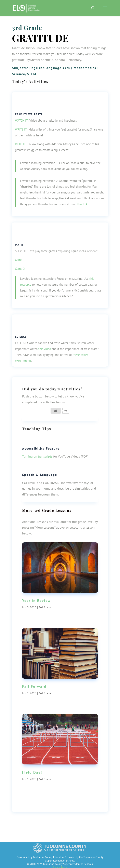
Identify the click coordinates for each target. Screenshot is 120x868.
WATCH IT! (22, 120)
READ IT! (21, 144)
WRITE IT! (21, 129)
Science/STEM (24, 74)
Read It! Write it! (29, 114)
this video (45, 349)
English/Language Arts (50, 68)
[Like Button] (56, 411)
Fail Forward (34, 686)
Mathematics (85, 68)
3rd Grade (27, 28)
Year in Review (36, 601)
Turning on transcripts (37, 456)
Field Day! (32, 772)
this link (82, 204)
